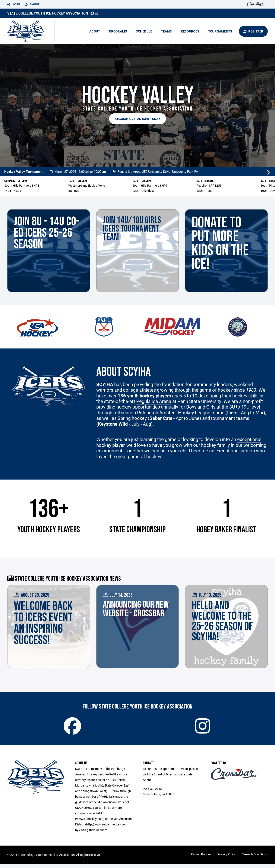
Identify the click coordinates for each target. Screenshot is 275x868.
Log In (13, 4)
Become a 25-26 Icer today (137, 119)
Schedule (144, 31)
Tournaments (220, 31)
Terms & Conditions (255, 858)
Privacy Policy (227, 858)
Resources (190, 31)
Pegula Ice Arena (154, 401)
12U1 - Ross (204, 191)
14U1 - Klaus (13, 191)
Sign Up (32, 4)
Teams (166, 31)
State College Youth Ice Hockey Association (48, 13)
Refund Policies (201, 858)
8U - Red (74, 191)
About (95, 31)
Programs (118, 31)
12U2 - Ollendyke (143, 191)
